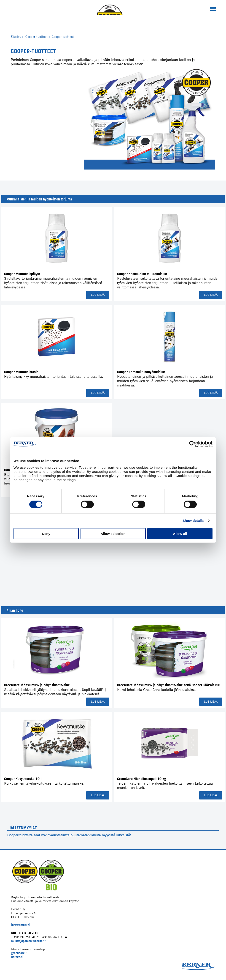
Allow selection (113, 533)
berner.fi (17, 957)
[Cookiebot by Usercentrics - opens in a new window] (192, 444)
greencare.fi (19, 953)
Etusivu (17, 37)
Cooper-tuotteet (38, 37)
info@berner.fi (21, 925)
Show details (193, 521)
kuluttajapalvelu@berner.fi (29, 941)
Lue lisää (98, 295)
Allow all (180, 533)
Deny (46, 533)
